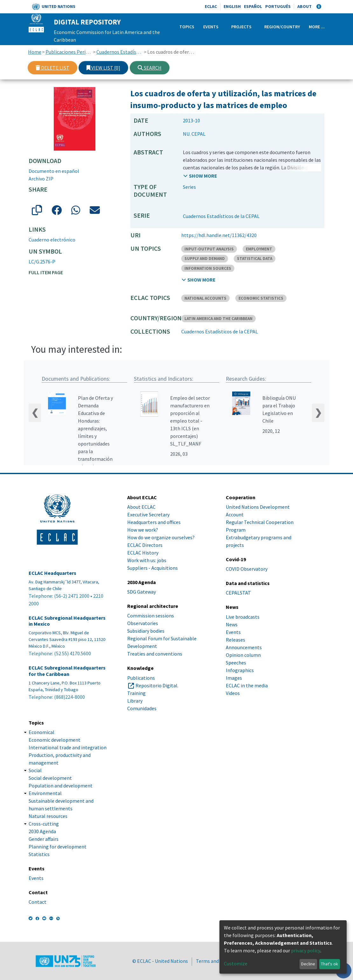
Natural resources (48, 816)
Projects (241, 27)
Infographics (240, 670)
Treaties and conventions (155, 654)
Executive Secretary (148, 514)
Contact (38, 902)
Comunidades (142, 708)
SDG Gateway (142, 592)
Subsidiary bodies (146, 631)
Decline (308, 964)
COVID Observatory (247, 569)
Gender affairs (44, 839)
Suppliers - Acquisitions (152, 568)
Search (150, 68)
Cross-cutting (44, 824)
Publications (141, 678)
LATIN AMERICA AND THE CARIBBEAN (218, 319)
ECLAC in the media (247, 685)
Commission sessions (151, 616)
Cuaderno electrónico (52, 240)
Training (136, 693)
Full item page (46, 272)
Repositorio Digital (156, 685)
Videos (233, 693)
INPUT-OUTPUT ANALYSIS (209, 249)
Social (35, 770)
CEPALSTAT (238, 593)
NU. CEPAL (194, 134)
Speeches (236, 663)
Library (135, 701)
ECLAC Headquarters (52, 573)
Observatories (143, 623)
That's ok (329, 964)
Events (211, 27)
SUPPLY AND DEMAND (205, 259)
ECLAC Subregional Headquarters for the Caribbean (67, 671)
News (232, 624)
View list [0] (103, 68)
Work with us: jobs (147, 560)
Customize (236, 963)
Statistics (39, 854)
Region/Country (282, 27)
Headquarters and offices (154, 522)
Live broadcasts (243, 617)
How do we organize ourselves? (161, 537)
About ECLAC (141, 507)
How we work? (143, 530)
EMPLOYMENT (259, 249)
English (232, 6)
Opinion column (243, 655)
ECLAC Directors (145, 545)
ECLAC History (143, 553)
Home (35, 52)
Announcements (244, 647)
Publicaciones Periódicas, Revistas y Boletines (69, 52)
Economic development (55, 740)
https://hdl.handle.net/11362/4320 (219, 235)
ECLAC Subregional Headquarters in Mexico (67, 621)
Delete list (52, 68)
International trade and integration (68, 747)
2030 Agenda (42, 831)
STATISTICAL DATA (255, 259)
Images (234, 678)
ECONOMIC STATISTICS (261, 298)
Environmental (45, 793)
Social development (50, 778)
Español (253, 6)
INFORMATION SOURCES (208, 268)
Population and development (61, 786)
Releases (235, 640)
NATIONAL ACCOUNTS (205, 298)
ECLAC (211, 6)
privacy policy (306, 950)
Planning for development (58, 847)
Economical (42, 732)
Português (278, 6)
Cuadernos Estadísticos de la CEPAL (120, 52)
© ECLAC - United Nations (160, 961)
